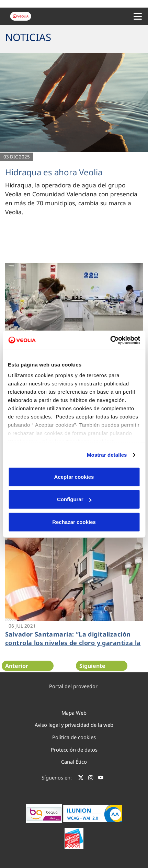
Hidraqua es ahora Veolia (54, 172)
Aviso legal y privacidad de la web (74, 725)
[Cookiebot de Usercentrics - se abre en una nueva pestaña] (110, 340)
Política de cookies (74, 737)
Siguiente (92, 666)
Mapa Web (74, 713)
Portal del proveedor (73, 686)
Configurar (74, 499)
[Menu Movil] (138, 16)
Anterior (17, 666)
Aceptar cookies (74, 477)
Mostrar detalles (107, 455)
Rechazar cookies (74, 522)
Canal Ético (74, 762)
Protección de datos (74, 750)
